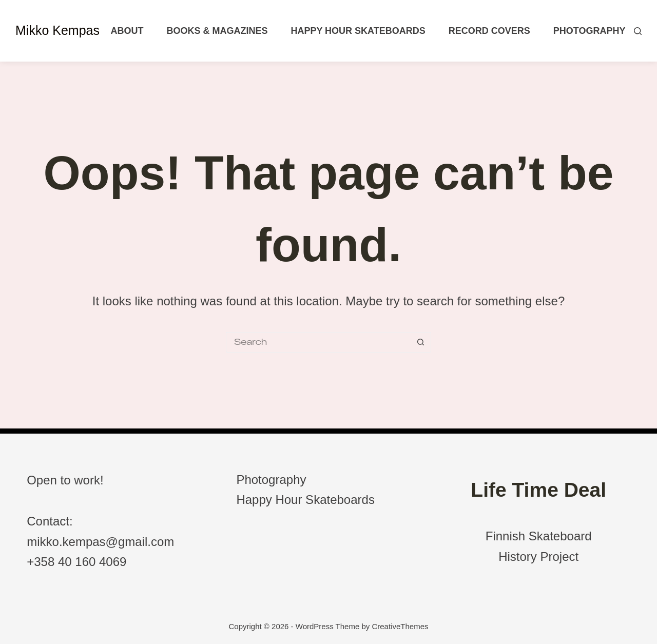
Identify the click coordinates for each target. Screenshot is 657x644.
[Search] (638, 31)
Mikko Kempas (57, 30)
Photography (590, 31)
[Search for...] (318, 342)
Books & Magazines (217, 31)
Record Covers (489, 31)
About (127, 31)
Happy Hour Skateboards (358, 31)
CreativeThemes (400, 626)
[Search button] (421, 342)
